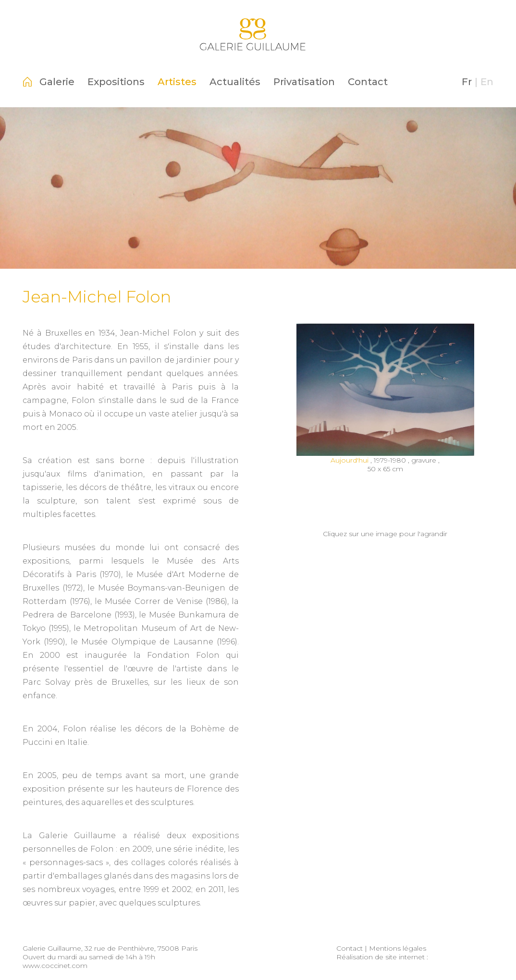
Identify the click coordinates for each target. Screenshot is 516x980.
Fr (467, 82)
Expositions (116, 82)
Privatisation (304, 82)
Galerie (57, 82)
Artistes (177, 82)
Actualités (235, 82)
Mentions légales (398, 948)
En (487, 82)
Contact (368, 82)
